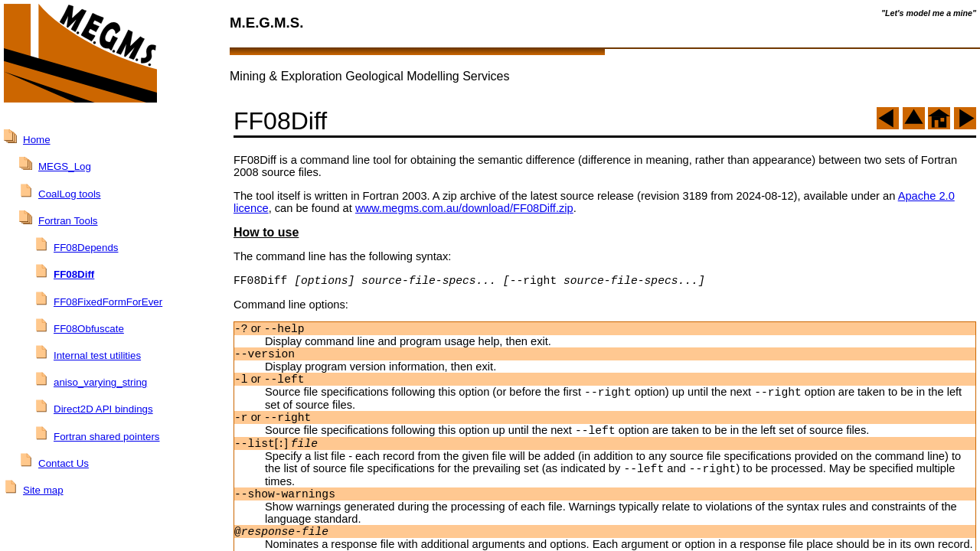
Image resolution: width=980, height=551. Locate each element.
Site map (43, 490)
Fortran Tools (68, 221)
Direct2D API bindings (103, 409)
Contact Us (64, 463)
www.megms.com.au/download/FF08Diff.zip (464, 208)
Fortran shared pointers (107, 437)
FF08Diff (74, 274)
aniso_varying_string (100, 382)
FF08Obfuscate (89, 329)
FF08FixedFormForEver (108, 302)
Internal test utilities (97, 355)
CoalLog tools (70, 194)
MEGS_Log (65, 166)
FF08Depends (86, 248)
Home (37, 140)
